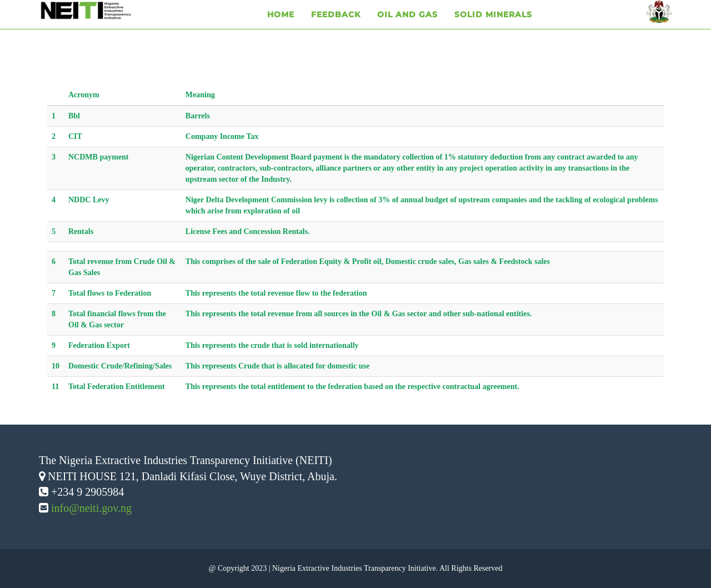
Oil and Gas (407, 28)
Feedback (336, 28)
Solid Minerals (493, 28)
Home (281, 28)
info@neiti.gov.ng (91, 508)
